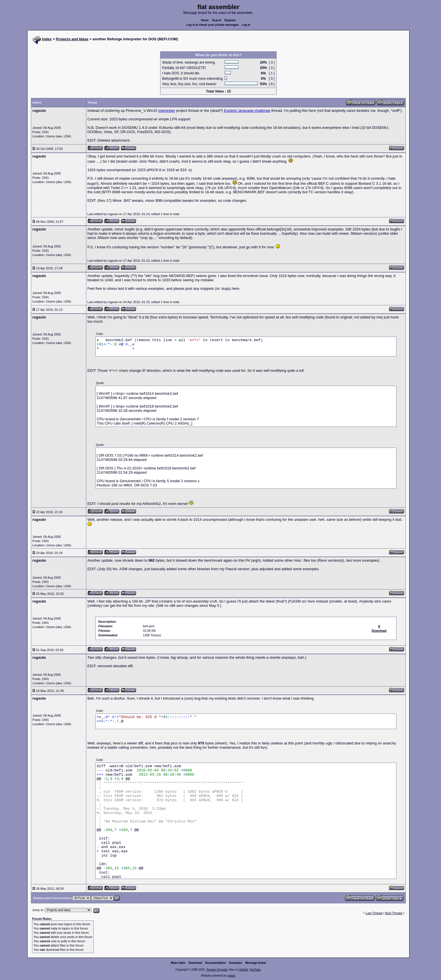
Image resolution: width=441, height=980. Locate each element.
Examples (236, 963)
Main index (178, 963)
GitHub (244, 970)
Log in (246, 25)
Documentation (216, 963)
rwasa (231, 976)
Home (205, 20)
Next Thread (394, 913)
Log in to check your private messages (213, 25)
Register (230, 20)
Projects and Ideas (72, 39)
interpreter (167, 111)
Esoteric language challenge (247, 111)
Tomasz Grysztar (217, 970)
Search (217, 20)
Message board (256, 963)
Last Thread (374, 913)
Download (195, 963)
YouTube (255, 970)
